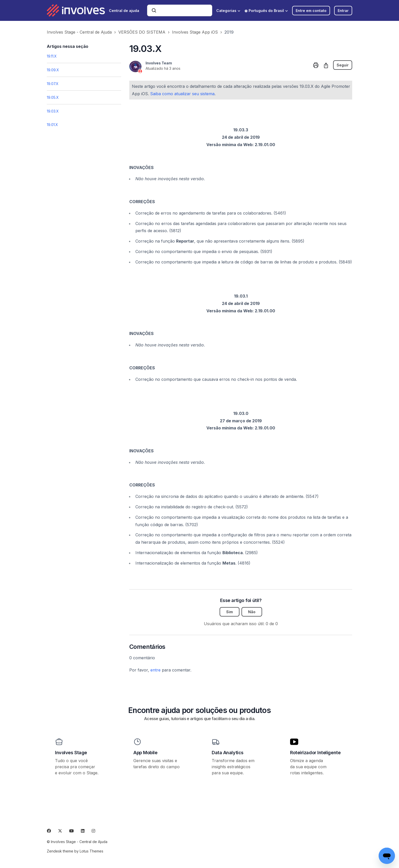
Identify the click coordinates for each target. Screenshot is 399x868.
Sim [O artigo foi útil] (230, 612)
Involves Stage (71, 753)
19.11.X (52, 56)
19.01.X (52, 125)
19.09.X (53, 70)
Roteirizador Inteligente (315, 753)
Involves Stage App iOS (195, 32)
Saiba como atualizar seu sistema (182, 94)
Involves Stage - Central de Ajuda (79, 32)
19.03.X (53, 111)
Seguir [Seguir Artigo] (343, 65)
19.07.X (53, 84)
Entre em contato (311, 11)
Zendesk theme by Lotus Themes (75, 851)
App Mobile (145, 753)
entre (155, 670)
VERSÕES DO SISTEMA (142, 32)
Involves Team (159, 63)
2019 (229, 32)
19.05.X (53, 97)
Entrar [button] (343, 11)
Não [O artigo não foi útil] (252, 612)
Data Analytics (228, 753)
